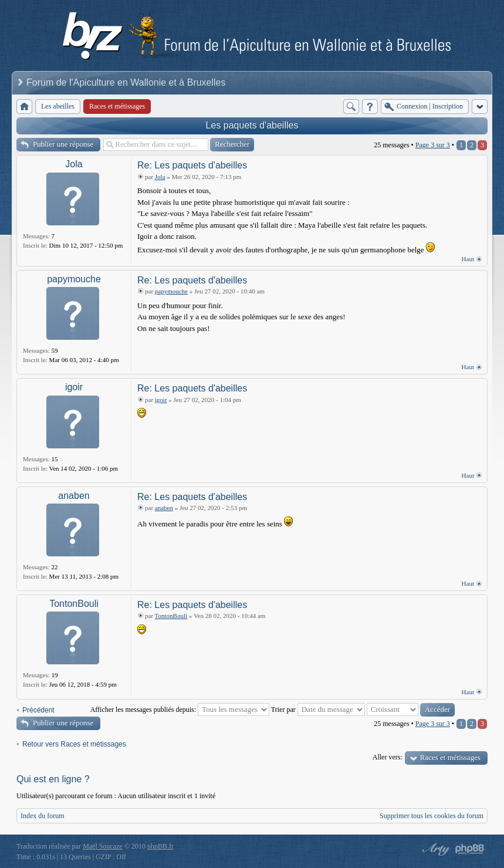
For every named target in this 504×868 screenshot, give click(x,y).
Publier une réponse (63, 144)
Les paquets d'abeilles (252, 125)
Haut (468, 259)
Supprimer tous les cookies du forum (432, 816)
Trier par (318, 710)
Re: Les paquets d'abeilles (192, 165)
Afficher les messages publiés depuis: (180, 710)
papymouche (74, 279)
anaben (74, 496)
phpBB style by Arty (435, 849)
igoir (74, 387)
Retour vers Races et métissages (74, 744)
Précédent (38, 710)
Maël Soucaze (103, 846)
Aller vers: (388, 757)
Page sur (433, 145)
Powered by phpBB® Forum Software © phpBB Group (470, 849)
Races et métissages (450, 757)
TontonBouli (74, 604)
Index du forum (43, 816)
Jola (74, 164)
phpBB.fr (160, 846)
